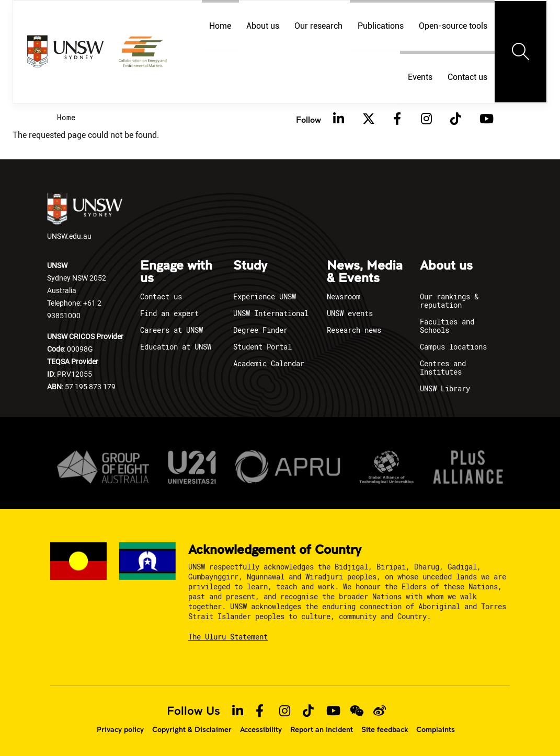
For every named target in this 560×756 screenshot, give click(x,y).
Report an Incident (322, 729)
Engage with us (176, 272)
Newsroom (344, 296)
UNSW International (271, 313)
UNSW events (350, 313)
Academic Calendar (269, 363)
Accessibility (261, 729)
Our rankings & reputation (449, 301)
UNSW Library (445, 388)
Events (420, 77)
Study (250, 266)
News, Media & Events (365, 272)
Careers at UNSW (172, 330)
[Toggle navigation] (521, 52)
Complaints (436, 729)
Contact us (467, 77)
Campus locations (453, 347)
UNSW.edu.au (85, 217)
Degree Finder (260, 330)
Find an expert (169, 313)
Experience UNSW (265, 296)
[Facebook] (397, 119)
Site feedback (385, 729)
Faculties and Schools (447, 326)
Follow (308, 119)
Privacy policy (120, 729)
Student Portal (262, 347)
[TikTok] (456, 119)
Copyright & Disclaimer (192, 729)
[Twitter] (368, 119)
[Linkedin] (339, 119)
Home (66, 117)
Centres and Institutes (443, 368)
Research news (354, 330)
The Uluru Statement (228, 637)
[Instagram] (427, 119)
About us (446, 266)
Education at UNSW (176, 347)
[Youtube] (485, 119)
